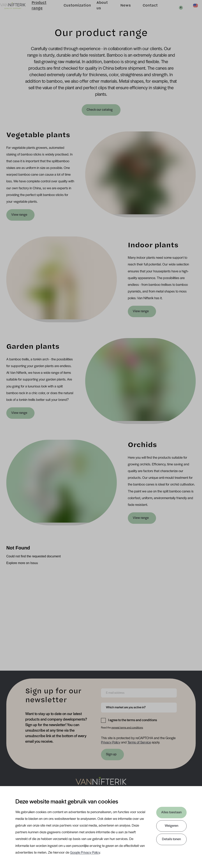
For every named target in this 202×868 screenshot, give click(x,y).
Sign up (111, 754)
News (119, 11)
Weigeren (172, 826)
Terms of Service (139, 743)
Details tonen (171, 839)
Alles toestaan (171, 812)
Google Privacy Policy (85, 853)
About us (97, 11)
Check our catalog (100, 110)
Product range (39, 11)
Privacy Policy (111, 743)
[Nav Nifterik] (101, 784)
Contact (144, 11)
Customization (72, 11)
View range (19, 215)
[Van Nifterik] (19, 11)
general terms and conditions (127, 728)
